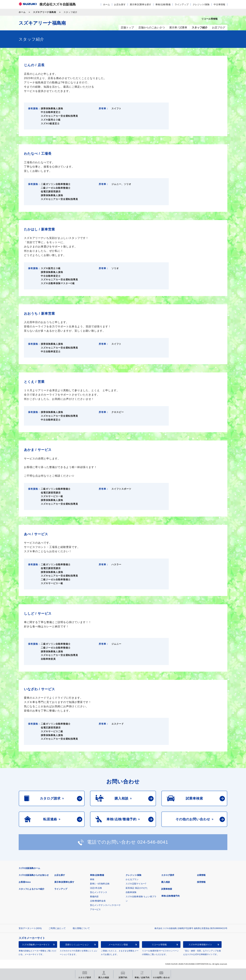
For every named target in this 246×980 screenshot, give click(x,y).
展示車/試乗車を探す (141, 4)
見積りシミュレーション (77, 945)
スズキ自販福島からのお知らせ (34, 875)
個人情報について (81, 928)
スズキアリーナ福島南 (45, 12)
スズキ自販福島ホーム (29, 868)
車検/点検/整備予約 (170, 896)
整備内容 (94, 897)
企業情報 (201, 875)
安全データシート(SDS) (30, 928)
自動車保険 (131, 892)
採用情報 (201, 882)
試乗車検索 (167, 889)
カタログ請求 (168, 875)
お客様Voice (25, 882)
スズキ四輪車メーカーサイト (36, 945)
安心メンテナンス (99, 892)
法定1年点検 (96, 888)
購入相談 (166, 882)
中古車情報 (219, 4)
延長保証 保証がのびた (137, 888)
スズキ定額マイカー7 (136, 884)
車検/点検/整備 (163, 4)
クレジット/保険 (201, 4)
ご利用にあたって (57, 928)
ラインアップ (182, 4)
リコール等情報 (159, 945)
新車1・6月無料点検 (100, 884)
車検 (92, 879)
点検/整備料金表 (98, 901)
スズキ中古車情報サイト (200, 945)
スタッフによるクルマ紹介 (32, 889)
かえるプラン (132, 879)
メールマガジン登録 (118, 945)
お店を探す (120, 4)
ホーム (106, 4)
